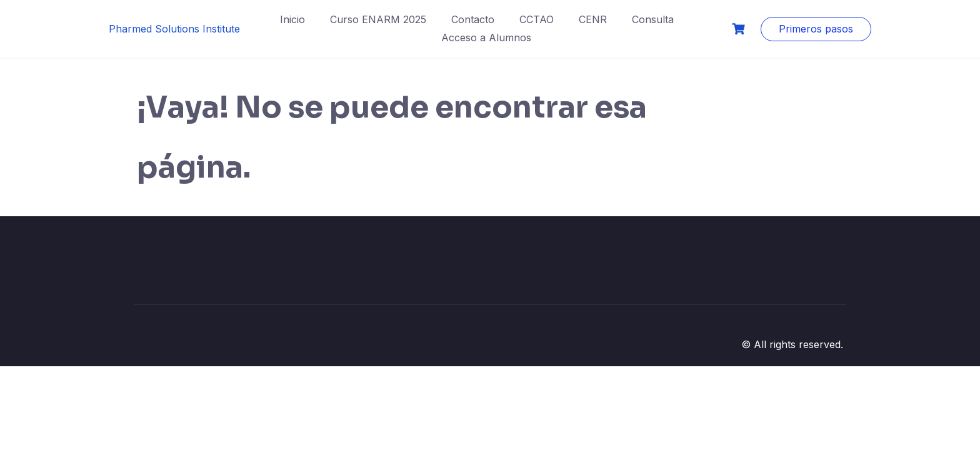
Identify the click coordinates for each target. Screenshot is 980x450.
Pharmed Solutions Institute (174, 29)
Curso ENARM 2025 (378, 19)
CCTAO (537, 19)
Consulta (653, 19)
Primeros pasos (816, 29)
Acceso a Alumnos (486, 37)
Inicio (292, 19)
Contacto (473, 19)
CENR (593, 19)
